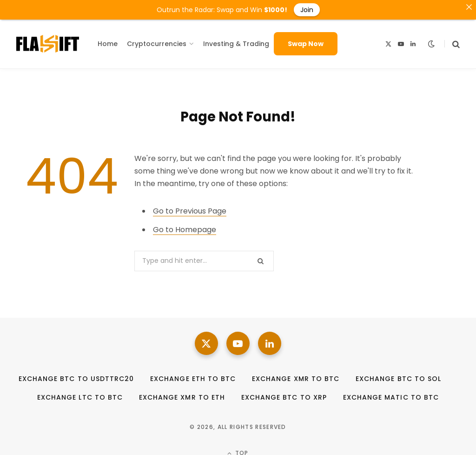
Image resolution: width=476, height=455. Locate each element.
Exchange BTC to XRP (284, 394)
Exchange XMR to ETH (182, 394)
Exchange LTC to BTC (80, 394)
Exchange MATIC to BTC (391, 394)
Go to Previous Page (190, 208)
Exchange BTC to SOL (398, 375)
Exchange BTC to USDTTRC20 (76, 375)
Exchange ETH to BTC (193, 375)
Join (307, 10)
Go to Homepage (185, 226)
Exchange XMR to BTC (296, 375)
